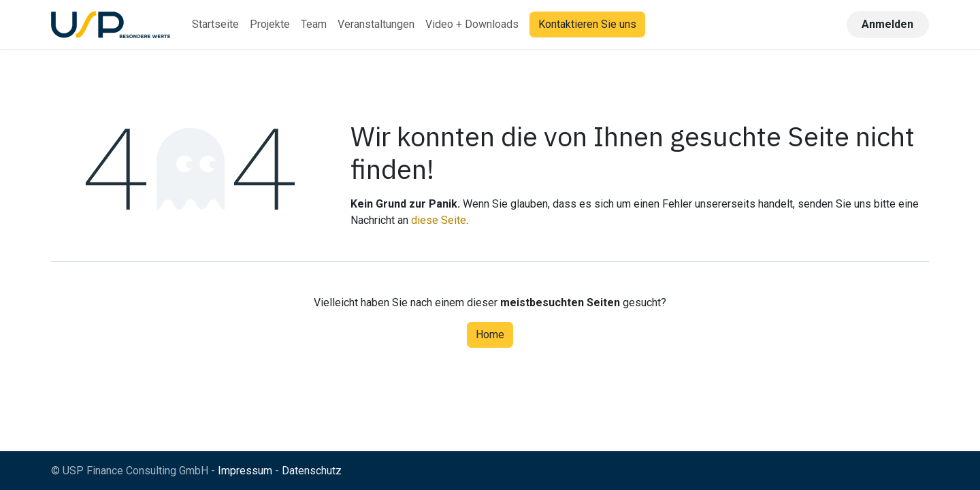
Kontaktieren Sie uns (587, 24)
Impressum (245, 471)
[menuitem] (215, 24)
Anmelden (887, 24)
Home (490, 334)
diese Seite (439, 220)
